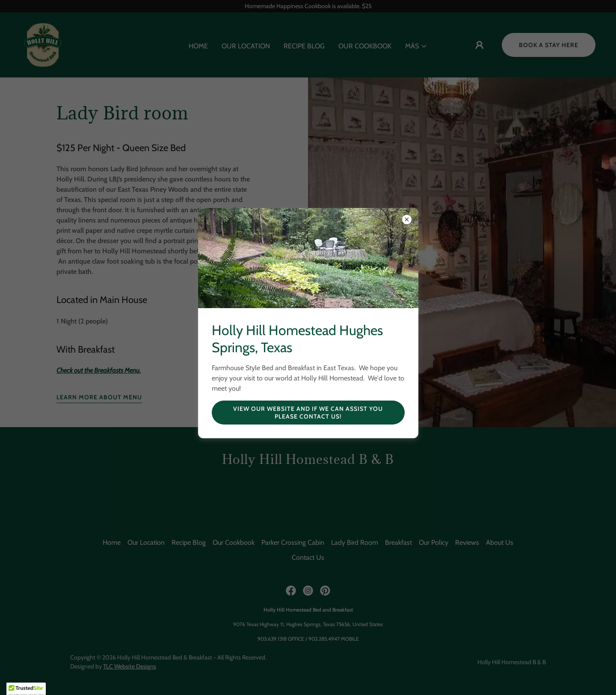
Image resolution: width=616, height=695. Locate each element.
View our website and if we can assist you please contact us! (308, 413)
